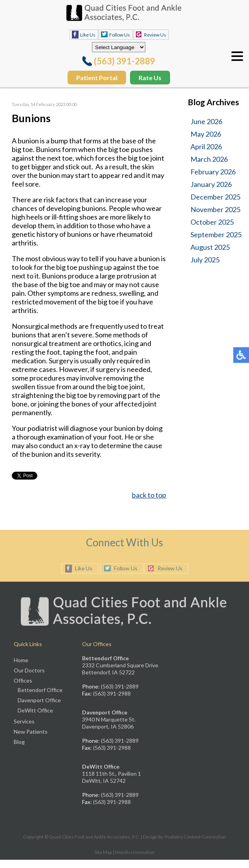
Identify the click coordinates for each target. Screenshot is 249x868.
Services (24, 721)
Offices (23, 680)
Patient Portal (97, 78)
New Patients (31, 732)
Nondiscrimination (135, 852)
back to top (149, 495)
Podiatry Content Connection (196, 837)
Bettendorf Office (40, 690)
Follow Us (120, 35)
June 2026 (206, 121)
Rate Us (150, 78)
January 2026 (211, 184)
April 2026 (206, 146)
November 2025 (215, 209)
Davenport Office (39, 700)
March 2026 (209, 159)
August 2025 (210, 247)
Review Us (155, 35)
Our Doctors (29, 670)
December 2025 (215, 197)
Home (21, 660)
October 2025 (212, 222)
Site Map (103, 852)
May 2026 (206, 134)
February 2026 (213, 172)
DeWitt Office (35, 710)
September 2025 (216, 234)
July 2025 (205, 260)
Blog (19, 742)
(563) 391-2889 (124, 61)
